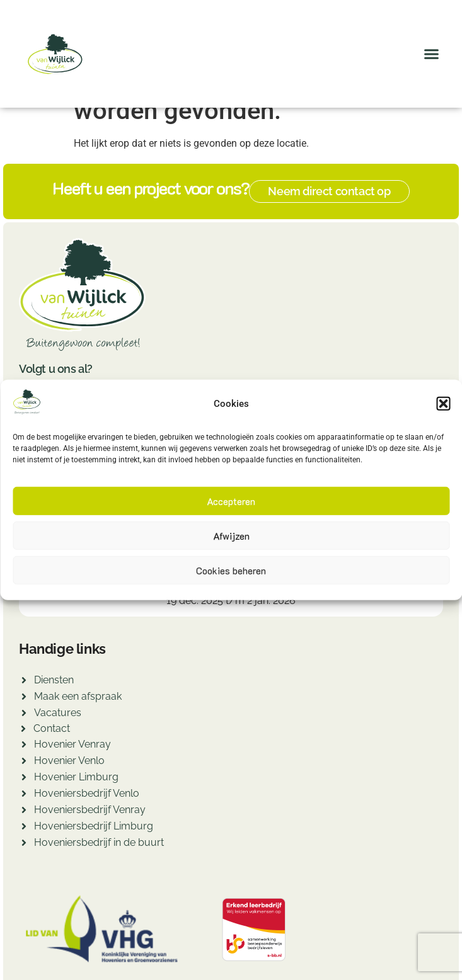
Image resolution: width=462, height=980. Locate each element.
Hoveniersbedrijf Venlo (87, 793)
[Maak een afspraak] (24, 698)
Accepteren (231, 501)
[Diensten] (24, 682)
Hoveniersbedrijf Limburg (94, 826)
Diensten (54, 680)
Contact (52, 728)
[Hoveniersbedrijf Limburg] (24, 828)
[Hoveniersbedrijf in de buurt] (24, 844)
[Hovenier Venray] (24, 746)
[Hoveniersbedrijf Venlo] (24, 795)
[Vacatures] (24, 715)
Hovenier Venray (72, 744)
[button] (443, 404)
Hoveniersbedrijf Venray (90, 810)
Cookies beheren (231, 571)
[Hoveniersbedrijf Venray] (24, 812)
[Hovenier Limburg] (24, 779)
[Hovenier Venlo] (24, 762)
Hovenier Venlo (69, 761)
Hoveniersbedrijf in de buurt (99, 842)
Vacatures (58, 713)
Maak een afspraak (78, 696)
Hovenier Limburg (76, 777)
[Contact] (23, 730)
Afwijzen (231, 536)
